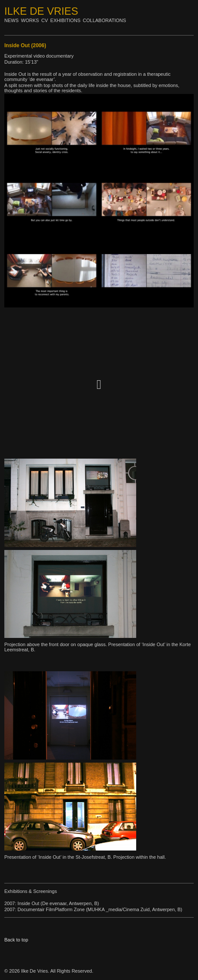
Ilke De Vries (41, 11)
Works (30, 20)
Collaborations (105, 20)
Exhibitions (65, 20)
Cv (45, 20)
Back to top (16, 940)
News (11, 20)
